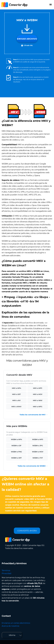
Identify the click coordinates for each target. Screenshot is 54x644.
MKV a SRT (16, 394)
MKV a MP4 (16, 388)
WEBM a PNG (16, 452)
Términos (6, 570)
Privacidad (6, 573)
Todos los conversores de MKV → (34, 415)
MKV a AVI (16, 400)
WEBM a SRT (16, 458)
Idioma (12, 635)
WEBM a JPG (38, 446)
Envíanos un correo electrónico (16, 623)
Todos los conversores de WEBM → (33, 466)
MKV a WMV (16, 407)
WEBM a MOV (38, 452)
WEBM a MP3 (38, 439)
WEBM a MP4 (16, 439)
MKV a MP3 (38, 388)
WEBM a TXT (38, 458)
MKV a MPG (38, 407)
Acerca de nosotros (10, 626)
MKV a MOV (38, 394)
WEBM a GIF (16, 446)
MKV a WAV (38, 400)
